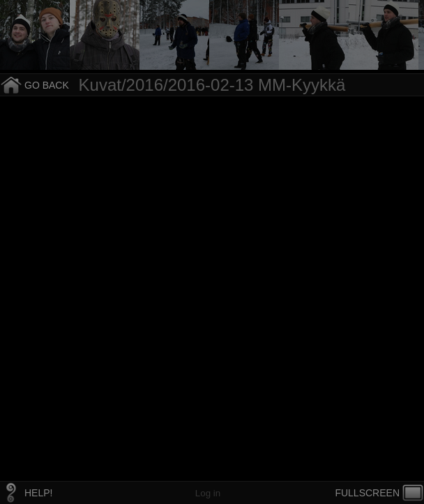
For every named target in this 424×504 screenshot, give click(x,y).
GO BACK (47, 85)
